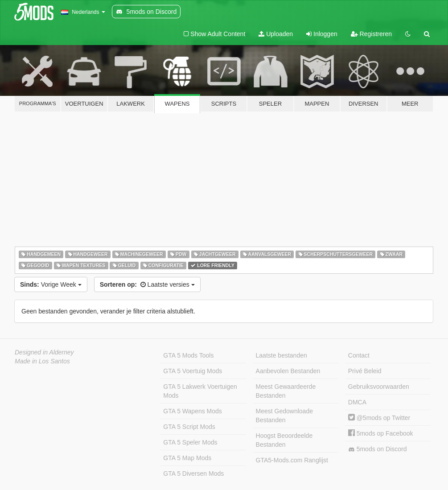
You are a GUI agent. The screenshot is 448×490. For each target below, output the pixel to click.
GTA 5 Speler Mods (190, 442)
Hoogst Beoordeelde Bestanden (284, 440)
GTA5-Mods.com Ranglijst (292, 460)
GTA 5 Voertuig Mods (193, 371)
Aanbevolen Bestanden (288, 371)
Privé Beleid (365, 371)
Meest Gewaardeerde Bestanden (286, 391)
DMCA (357, 402)
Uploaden (276, 34)
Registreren (371, 34)
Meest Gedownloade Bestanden (284, 416)
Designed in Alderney (44, 352)
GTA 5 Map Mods (187, 458)
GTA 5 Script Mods (189, 427)
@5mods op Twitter (379, 418)
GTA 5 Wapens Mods (193, 411)
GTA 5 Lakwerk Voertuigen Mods (200, 391)
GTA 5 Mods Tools (188, 355)
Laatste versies (147, 284)
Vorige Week (51, 284)
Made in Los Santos (42, 361)
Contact (359, 355)
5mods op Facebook (381, 433)
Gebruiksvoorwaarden (379, 387)
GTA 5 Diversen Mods (193, 474)
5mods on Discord (378, 449)
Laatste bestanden (282, 355)
